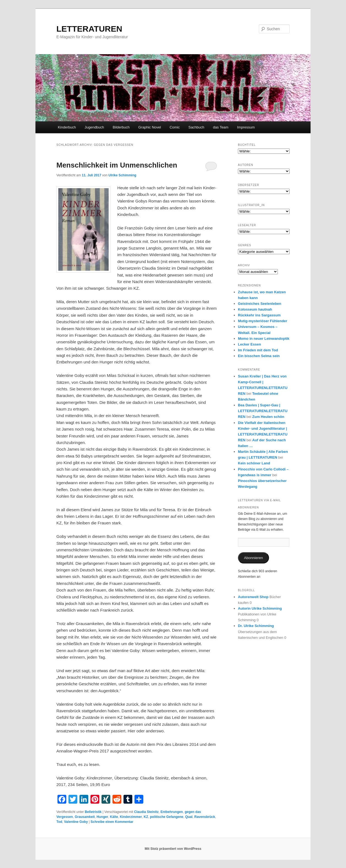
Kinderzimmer (131, 817)
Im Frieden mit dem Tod (258, 350)
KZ (146, 817)
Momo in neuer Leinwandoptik (264, 339)
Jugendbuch (94, 127)
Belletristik (93, 812)
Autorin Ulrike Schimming (260, 608)
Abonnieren (253, 558)
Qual (189, 817)
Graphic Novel (150, 127)
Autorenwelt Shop (253, 597)
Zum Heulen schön (268, 417)
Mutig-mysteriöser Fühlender (263, 321)
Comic (175, 127)
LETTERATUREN (89, 29)
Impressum (246, 127)
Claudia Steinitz (146, 812)
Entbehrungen (171, 812)
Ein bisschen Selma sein (259, 356)
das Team (221, 127)
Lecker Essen (249, 344)
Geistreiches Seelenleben (260, 304)
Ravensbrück (205, 817)
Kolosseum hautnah (255, 309)
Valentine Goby (76, 822)
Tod (59, 822)
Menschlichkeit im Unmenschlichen (117, 165)
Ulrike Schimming (122, 175)
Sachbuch (196, 127)
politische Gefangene (167, 817)
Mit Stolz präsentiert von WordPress (173, 849)
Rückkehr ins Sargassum (259, 315)
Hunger (102, 817)
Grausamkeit (85, 817)
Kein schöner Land (254, 463)
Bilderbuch (121, 127)
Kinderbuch (67, 127)
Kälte (114, 817)
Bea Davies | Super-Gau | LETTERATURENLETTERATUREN (263, 411)
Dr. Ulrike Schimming (256, 626)
